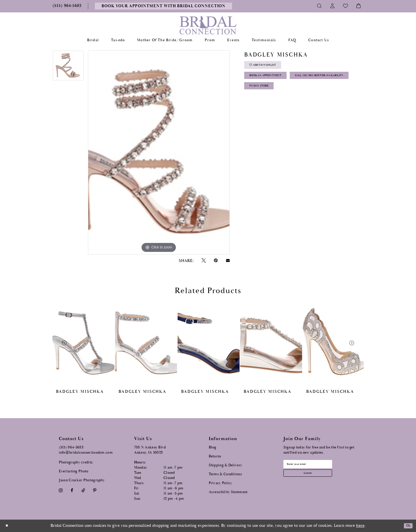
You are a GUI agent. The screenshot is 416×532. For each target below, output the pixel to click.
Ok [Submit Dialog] (407, 526)
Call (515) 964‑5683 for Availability (286, 97)
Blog (213, 447)
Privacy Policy (221, 483)
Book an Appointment (275, 82)
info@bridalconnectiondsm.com (86, 453)
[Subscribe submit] (318, 478)
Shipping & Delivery (226, 465)
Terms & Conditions (225, 474)
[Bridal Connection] (208, 25)
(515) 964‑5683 (71, 447)
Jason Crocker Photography (82, 480)
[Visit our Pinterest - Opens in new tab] (95, 490)
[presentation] (83, 343)
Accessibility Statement (228, 492)
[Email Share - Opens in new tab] (228, 261)
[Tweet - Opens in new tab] (204, 261)
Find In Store (265, 111)
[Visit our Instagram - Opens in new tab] (61, 490)
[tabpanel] (68, 68)
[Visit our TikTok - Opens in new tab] (83, 490)
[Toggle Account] (333, 6)
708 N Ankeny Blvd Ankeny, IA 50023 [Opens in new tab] (150, 450)
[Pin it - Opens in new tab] (216, 261)
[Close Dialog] (8, 526)
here (360, 526)
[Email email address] (318, 466)
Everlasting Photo (74, 471)
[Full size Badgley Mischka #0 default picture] (159, 152)
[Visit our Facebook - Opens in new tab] (72, 490)
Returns (215, 456)
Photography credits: (76, 462)
